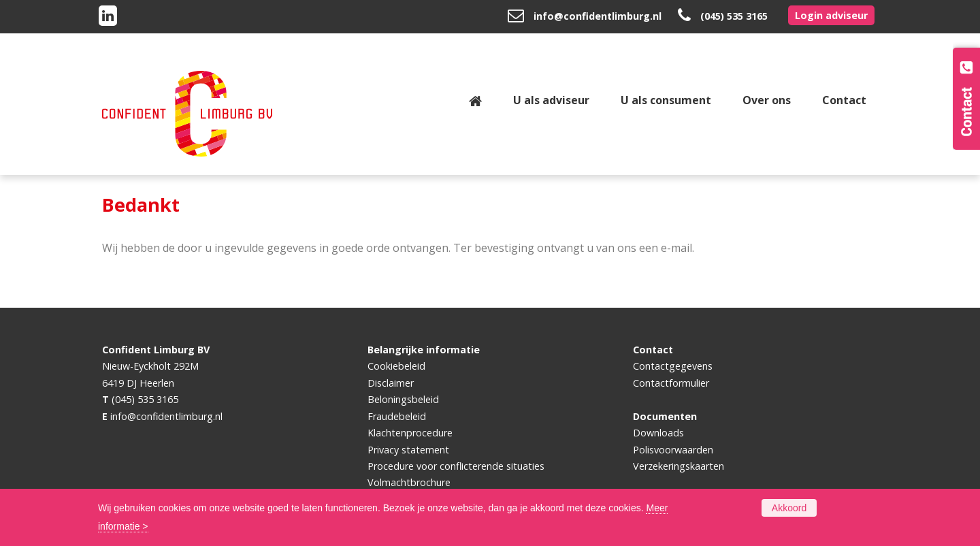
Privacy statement (408, 450)
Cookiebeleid (396, 366)
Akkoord (789, 508)
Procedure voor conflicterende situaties (456, 466)
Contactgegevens (673, 366)
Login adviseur (831, 15)
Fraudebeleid (397, 416)
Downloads (658, 433)
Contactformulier (671, 383)
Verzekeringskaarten (679, 466)
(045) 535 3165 (734, 16)
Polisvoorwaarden (673, 450)
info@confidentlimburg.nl (598, 16)
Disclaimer (391, 383)
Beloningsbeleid (403, 399)
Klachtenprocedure (410, 433)
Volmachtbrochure (409, 482)
